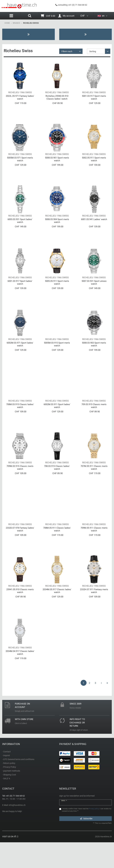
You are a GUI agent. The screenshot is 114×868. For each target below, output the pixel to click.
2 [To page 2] (90, 708)
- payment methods (11, 796)
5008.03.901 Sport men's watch (57, 164)
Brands (16, 23)
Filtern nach (67, 51)
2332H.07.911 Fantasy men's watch (94, 614)
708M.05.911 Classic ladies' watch (57, 550)
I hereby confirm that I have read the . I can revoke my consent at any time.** (87, 836)
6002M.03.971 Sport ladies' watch (20, 357)
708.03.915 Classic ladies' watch (57, 485)
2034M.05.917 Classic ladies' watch (57, 614)
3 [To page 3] (95, 708)
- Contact (6, 777)
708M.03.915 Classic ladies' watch (20, 421)
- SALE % (6, 804)
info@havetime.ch (17, 831)
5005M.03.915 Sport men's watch (57, 357)
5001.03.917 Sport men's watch (94, 100)
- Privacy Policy (9, 793)
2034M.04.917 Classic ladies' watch (20, 678)
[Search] (30, 16)
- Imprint (6, 781)
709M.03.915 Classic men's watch (20, 485)
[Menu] (11, 16)
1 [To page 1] (84, 708)
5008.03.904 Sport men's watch (57, 228)
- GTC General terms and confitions (18, 785)
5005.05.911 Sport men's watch (57, 293)
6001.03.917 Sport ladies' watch (20, 293)
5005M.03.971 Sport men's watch (20, 164)
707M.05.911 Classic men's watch (94, 485)
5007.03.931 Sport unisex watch (94, 293)
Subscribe (86, 844)
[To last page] (107, 708)
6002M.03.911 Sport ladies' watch (57, 421)
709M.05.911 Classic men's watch (94, 550)
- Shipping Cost (9, 800)
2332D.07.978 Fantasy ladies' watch (20, 550)
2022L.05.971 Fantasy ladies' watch (20, 100)
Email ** (64, 826)
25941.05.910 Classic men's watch (20, 614)
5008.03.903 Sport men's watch (94, 357)
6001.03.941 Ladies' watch (94, 227)
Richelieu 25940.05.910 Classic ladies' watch (57, 100)
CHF (84, 16)
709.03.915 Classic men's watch (94, 421)
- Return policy (9, 789)
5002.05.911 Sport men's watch (94, 164)
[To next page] (101, 708)
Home (7, 23)
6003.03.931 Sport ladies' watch (20, 228)
